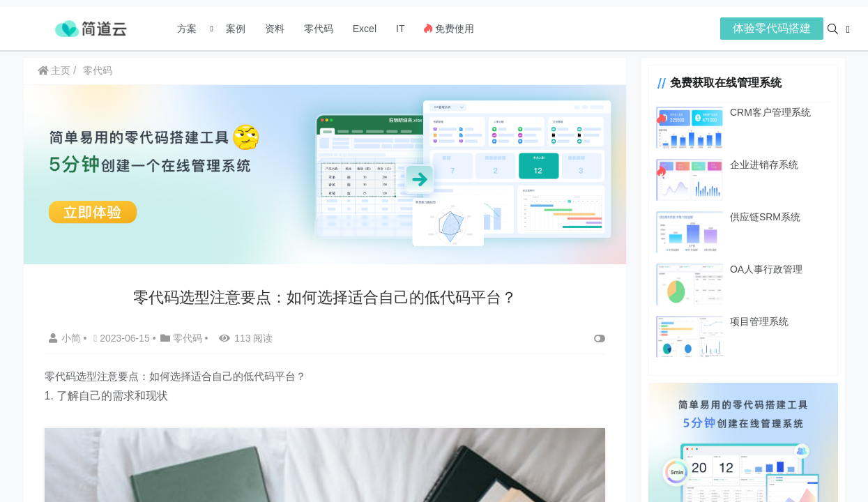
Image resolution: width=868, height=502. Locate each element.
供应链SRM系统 (759, 217)
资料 (275, 29)
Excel (365, 29)
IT (400, 29)
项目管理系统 (753, 321)
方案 (188, 29)
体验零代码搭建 (772, 28)
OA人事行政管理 (760, 269)
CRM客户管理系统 (764, 112)
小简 (66, 337)
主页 (54, 70)
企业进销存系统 (758, 165)
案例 (234, 29)
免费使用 (449, 29)
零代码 (319, 29)
